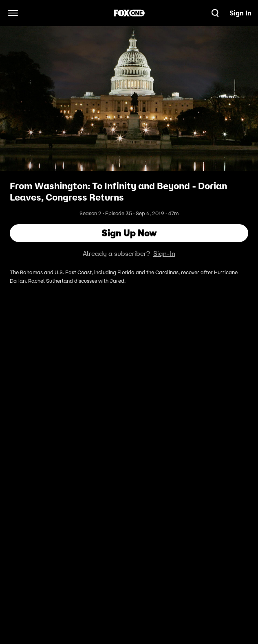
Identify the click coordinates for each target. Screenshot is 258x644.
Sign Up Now (129, 233)
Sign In (240, 13)
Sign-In (164, 253)
